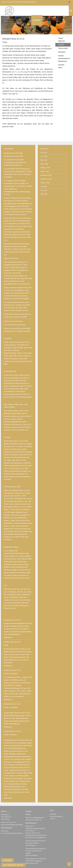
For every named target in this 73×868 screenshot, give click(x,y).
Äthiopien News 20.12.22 (12, 642)
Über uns (25, 20)
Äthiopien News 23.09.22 (12, 731)
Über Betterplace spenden (13, 865)
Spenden (60, 20)
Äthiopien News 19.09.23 (12, 620)
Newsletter (7, 860)
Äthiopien (36, 20)
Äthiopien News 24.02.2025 (13, 321)
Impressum (53, 814)
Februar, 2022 (45, 168)
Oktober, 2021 (45, 183)
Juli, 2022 (44, 153)
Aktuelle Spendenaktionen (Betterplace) (64, 58)
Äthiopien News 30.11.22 (12, 670)
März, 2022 (44, 164)
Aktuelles (61, 45)
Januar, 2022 (45, 171)
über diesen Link (37, 820)
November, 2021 (46, 179)
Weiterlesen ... (9, 637)
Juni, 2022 (44, 156)
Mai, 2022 (44, 160)
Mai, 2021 (44, 194)
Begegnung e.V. (13, 20)
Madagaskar (49, 20)
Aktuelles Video (61, 66)
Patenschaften (63, 48)
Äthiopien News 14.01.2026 (13, 153)
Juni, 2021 (44, 190)
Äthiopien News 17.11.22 (12, 704)
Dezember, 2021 (46, 175)
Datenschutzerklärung (56, 816)
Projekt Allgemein (61, 40)
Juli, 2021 (44, 187)
